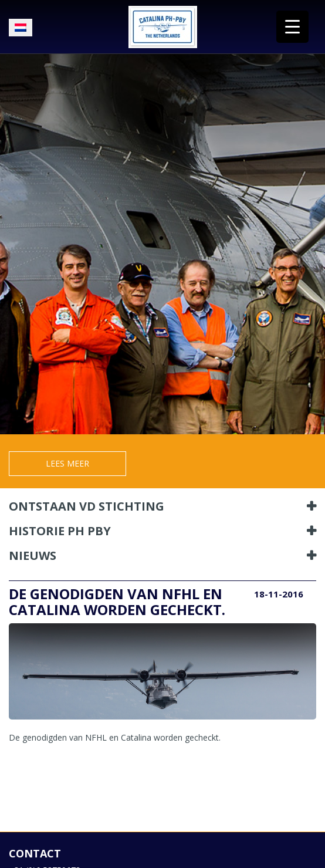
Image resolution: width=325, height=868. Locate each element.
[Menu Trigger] (292, 27)
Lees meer (67, 463)
